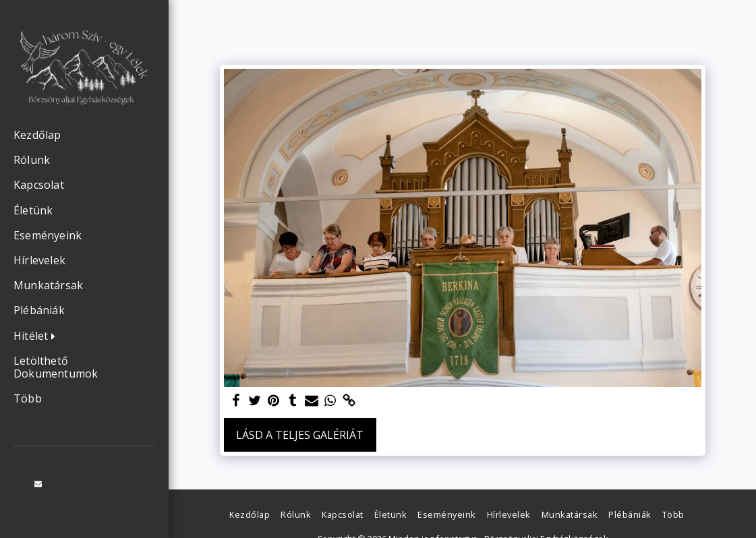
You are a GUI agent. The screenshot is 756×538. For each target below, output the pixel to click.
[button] (38, 336)
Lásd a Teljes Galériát (300, 435)
